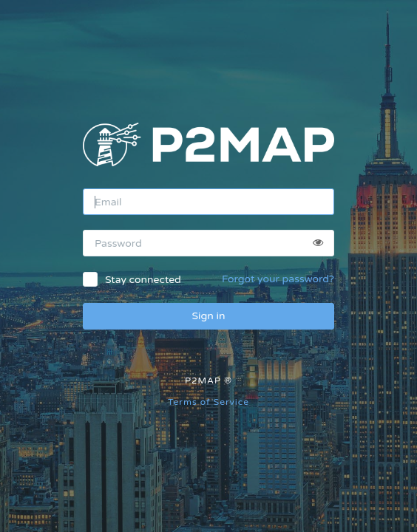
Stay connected (143, 280)
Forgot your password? (278, 279)
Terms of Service (208, 402)
